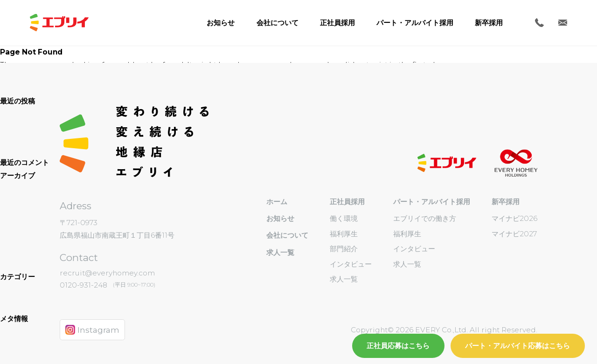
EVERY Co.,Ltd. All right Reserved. (475, 330)
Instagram (93, 330)
